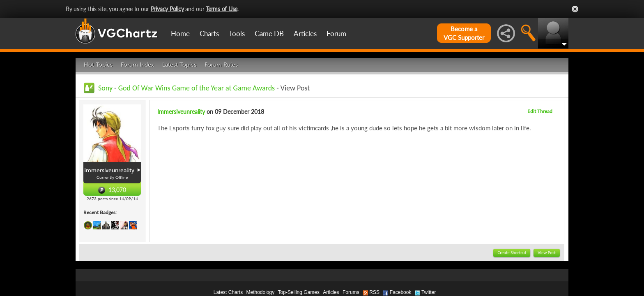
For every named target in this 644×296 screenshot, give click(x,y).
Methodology (260, 292)
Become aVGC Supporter (464, 33)
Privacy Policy (167, 9)
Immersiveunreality (181, 112)
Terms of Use (222, 9)
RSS (374, 292)
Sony (105, 88)
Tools (237, 34)
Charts (209, 34)
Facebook (401, 292)
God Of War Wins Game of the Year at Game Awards (197, 88)
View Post (547, 253)
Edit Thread (540, 111)
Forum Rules (221, 65)
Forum (336, 34)
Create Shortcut (512, 253)
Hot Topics (98, 65)
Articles (305, 34)
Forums (351, 292)
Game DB (269, 34)
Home (180, 34)
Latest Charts (228, 292)
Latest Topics (179, 65)
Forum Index (137, 65)
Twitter (429, 292)
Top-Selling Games (299, 292)
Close (575, 9)
